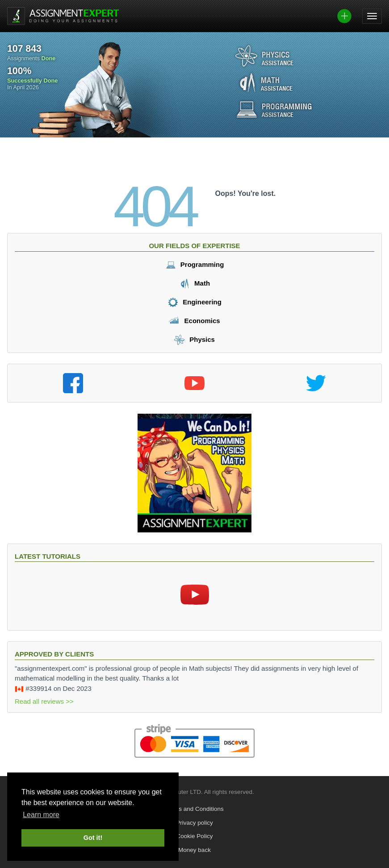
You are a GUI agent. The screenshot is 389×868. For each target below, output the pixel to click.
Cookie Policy (195, 836)
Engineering (194, 302)
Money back (194, 850)
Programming (195, 264)
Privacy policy (194, 823)
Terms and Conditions (194, 809)
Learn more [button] (41, 815)
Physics (194, 339)
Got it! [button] (93, 838)
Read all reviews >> (44, 701)
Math (194, 283)
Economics (194, 321)
